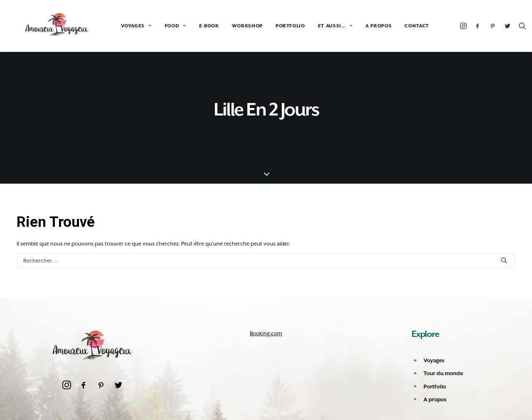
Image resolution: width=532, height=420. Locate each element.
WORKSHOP (229, 26)
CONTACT (398, 26)
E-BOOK (191, 26)
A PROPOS (360, 26)
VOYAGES (118, 26)
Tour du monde (443, 373)
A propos (435, 399)
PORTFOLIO (272, 26)
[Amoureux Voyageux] (48, 26)
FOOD (157, 26)
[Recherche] (504, 26)
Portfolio (435, 387)
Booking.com (266, 333)
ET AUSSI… (317, 26)
